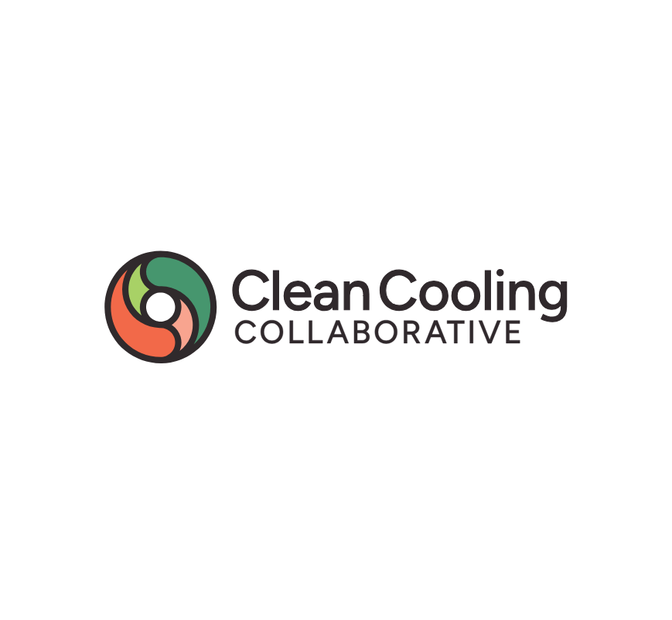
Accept (340, 597)
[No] (653, 579)
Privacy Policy (524, 557)
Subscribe (124, 426)
